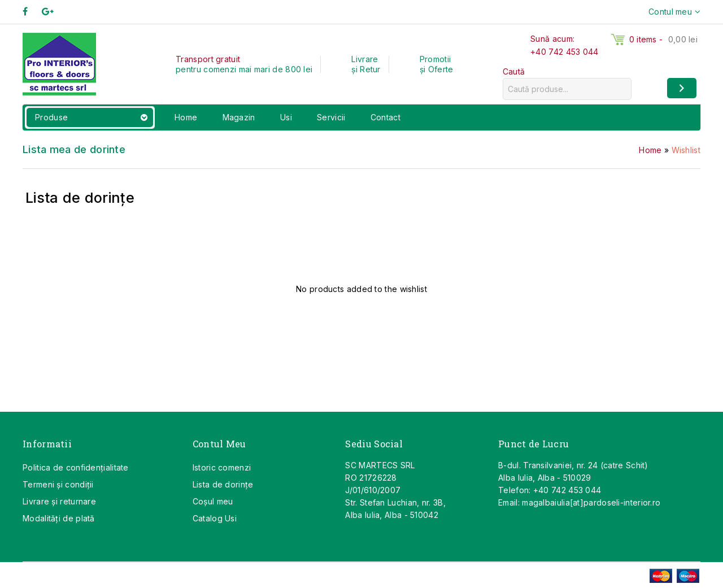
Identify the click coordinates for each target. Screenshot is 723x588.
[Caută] (682, 88)
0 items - (663, 39)
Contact (386, 117)
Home (186, 117)
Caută (514, 71)
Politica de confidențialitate (76, 467)
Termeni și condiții (58, 484)
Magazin (239, 117)
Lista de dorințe (223, 484)
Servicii (331, 117)
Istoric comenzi (222, 467)
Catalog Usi (215, 518)
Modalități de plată (59, 518)
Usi (286, 117)
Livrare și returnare (59, 501)
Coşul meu (213, 501)
